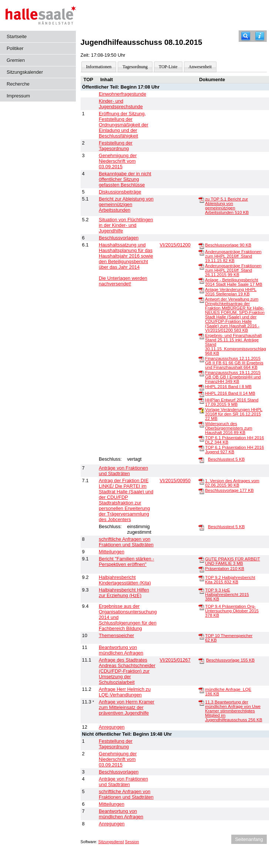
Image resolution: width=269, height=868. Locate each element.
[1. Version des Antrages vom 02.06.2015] (201, 481)
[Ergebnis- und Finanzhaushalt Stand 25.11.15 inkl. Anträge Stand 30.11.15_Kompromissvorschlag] (201, 336)
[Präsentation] (201, 569)
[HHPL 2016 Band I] (201, 387)
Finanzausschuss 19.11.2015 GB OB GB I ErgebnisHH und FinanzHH (233, 377)
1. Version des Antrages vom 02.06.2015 (232, 483)
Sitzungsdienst (111, 842)
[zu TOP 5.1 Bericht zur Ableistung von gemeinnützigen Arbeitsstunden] (201, 199)
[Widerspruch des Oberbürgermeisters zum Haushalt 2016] (201, 424)
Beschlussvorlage (228, 245)
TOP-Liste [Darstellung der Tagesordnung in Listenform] (168, 67)
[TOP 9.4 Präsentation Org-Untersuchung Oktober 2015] (201, 607)
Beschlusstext (226, 459)
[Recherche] (246, 36)
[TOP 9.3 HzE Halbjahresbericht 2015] (201, 590)
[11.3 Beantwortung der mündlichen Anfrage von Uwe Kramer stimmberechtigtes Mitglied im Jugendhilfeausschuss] (201, 702)
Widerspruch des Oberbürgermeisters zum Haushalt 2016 (228, 428)
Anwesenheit (200, 67)
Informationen (99, 67)
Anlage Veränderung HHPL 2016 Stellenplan (231, 292)
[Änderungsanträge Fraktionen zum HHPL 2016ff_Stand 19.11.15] (201, 252)
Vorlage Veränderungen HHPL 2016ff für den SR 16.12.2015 (234, 414)
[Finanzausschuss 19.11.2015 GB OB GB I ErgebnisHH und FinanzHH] (201, 373)
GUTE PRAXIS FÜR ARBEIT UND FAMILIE (232, 561)
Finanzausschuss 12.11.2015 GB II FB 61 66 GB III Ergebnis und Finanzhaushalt (234, 363)
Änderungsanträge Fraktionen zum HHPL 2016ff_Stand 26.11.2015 (233, 270)
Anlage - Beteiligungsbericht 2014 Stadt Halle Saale (233, 282)
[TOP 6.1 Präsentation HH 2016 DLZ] (201, 438)
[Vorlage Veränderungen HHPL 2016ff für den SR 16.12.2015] (201, 410)
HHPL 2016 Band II (230, 393)
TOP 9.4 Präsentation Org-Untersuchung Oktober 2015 (232, 611)
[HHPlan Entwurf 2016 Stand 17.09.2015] (201, 400)
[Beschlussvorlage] (201, 245)
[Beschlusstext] (201, 460)
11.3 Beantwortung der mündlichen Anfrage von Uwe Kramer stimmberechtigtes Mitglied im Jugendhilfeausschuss (233, 711)
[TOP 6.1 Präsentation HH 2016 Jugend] (201, 448)
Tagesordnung (135, 67)
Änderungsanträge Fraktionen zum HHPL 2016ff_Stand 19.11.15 (233, 256)
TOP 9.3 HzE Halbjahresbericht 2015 (227, 594)
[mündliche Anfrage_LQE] (201, 690)
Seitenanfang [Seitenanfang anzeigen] (249, 839)
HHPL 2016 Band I (228, 387)
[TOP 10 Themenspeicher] (201, 636)
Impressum (18, 96)
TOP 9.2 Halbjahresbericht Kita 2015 (230, 580)
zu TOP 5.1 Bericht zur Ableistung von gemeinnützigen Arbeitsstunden (227, 206)
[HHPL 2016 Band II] (201, 394)
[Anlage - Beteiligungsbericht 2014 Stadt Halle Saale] (201, 280)
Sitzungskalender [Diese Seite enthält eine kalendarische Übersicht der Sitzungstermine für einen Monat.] (25, 72)
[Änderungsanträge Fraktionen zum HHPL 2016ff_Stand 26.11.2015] (201, 266)
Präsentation (225, 569)
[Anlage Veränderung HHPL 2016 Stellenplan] (201, 290)
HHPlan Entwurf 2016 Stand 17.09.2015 (232, 402)
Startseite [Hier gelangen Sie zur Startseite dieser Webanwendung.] (17, 37)
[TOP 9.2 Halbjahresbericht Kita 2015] (201, 578)
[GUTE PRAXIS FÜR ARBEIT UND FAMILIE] (201, 559)
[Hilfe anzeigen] (260, 36)
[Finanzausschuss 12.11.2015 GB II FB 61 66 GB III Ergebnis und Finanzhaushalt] (201, 359)
